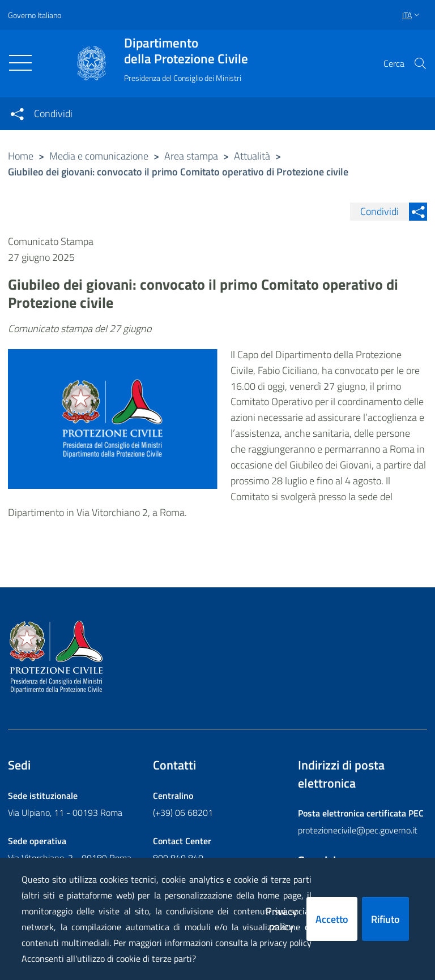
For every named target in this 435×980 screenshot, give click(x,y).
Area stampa (191, 156)
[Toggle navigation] (20, 63)
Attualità (252, 156)
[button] (420, 63)
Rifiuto (385, 919)
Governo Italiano (35, 15)
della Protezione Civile (186, 51)
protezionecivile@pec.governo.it (358, 830)
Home (21, 156)
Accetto (332, 919)
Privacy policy (282, 919)
